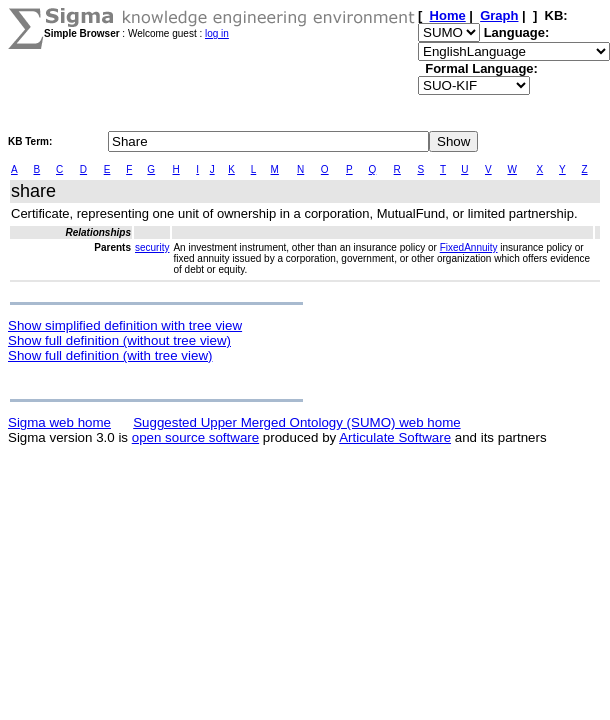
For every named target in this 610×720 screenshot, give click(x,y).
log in (217, 33)
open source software (195, 437)
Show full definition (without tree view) (119, 340)
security (152, 247)
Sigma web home (59, 422)
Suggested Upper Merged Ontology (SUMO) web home (296, 422)
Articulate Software (395, 437)
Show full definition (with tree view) (110, 355)
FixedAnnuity (469, 247)
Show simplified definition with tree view (125, 325)
